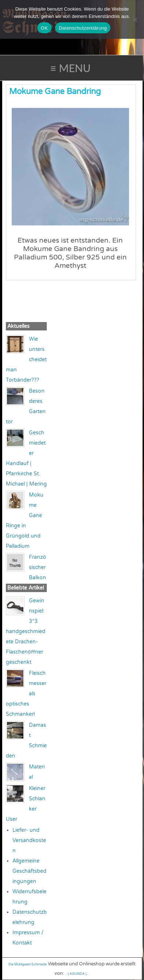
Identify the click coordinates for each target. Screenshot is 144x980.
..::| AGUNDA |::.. (77, 974)
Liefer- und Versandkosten (29, 840)
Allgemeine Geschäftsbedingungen (29, 871)
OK (44, 28)
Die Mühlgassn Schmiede (28, 964)
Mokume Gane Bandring (55, 91)
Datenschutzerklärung (83, 28)
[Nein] (135, 19)
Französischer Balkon (37, 567)
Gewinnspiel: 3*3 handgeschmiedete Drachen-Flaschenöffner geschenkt (26, 631)
